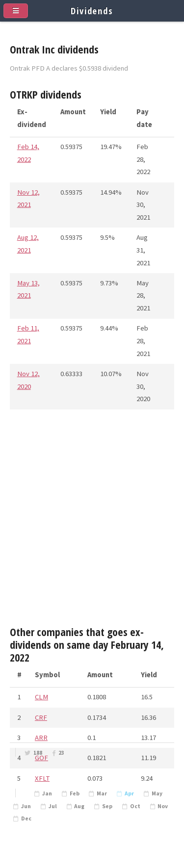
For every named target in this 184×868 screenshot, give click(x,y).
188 (38, 753)
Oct (135, 806)
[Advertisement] (92, 522)
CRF (41, 717)
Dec (26, 818)
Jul (53, 806)
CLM (41, 697)
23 (61, 753)
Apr (129, 793)
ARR (41, 738)
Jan (47, 793)
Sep (107, 806)
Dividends (92, 11)
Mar (102, 793)
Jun (26, 806)
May (157, 793)
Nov (163, 806)
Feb (75, 793)
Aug (79, 806)
